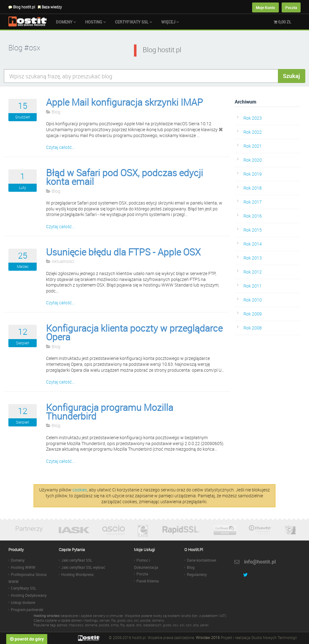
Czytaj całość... (60, 147)
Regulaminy (197, 574)
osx (130, 620)
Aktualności (60, 261)
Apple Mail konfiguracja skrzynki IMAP (125, 102)
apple (130, 625)
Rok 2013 (253, 258)
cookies (80, 490)
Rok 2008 (253, 328)
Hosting (95, 22)
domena (91, 625)
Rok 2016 (253, 216)
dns (139, 625)
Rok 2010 (253, 300)
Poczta (291, 7)
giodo (121, 620)
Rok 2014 (253, 244)
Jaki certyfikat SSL (77, 560)
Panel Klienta (148, 581)
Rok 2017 (253, 202)
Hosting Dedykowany (29, 595)
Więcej (170, 22)
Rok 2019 (253, 174)
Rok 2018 (253, 188)
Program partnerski (27, 609)
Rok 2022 (253, 132)
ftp (113, 620)
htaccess (76, 625)
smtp (115, 625)
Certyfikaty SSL (134, 22)
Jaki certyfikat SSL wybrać (83, 567)
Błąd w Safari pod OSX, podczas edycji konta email (125, 177)
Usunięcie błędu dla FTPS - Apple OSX (123, 252)
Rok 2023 (253, 118)
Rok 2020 (253, 160)
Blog (53, 112)
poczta (145, 620)
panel (204, 625)
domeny (158, 620)
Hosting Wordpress (77, 574)
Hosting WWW (23, 567)
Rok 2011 (253, 286)
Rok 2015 (253, 230)
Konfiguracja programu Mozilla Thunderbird (110, 412)
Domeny (66, 22)
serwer (105, 620)
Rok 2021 (253, 146)
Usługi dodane (23, 602)
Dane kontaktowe (201, 560)
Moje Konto (265, 7)
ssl (136, 620)
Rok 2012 (253, 272)
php (196, 625)
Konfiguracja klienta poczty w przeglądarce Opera (134, 333)
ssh (189, 625)
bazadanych (152, 625)
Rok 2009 (253, 314)
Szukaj (291, 76)
